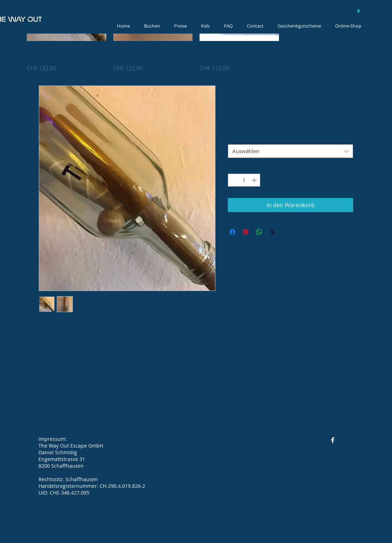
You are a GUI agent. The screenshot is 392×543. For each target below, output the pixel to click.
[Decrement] (233, 180)
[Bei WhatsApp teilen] (259, 232)
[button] (358, 11)
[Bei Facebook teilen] (232, 232)
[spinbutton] (244, 180)
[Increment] (255, 180)
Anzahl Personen (250, 138)
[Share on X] (273, 232)
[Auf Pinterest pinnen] (246, 232)
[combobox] (290, 151)
